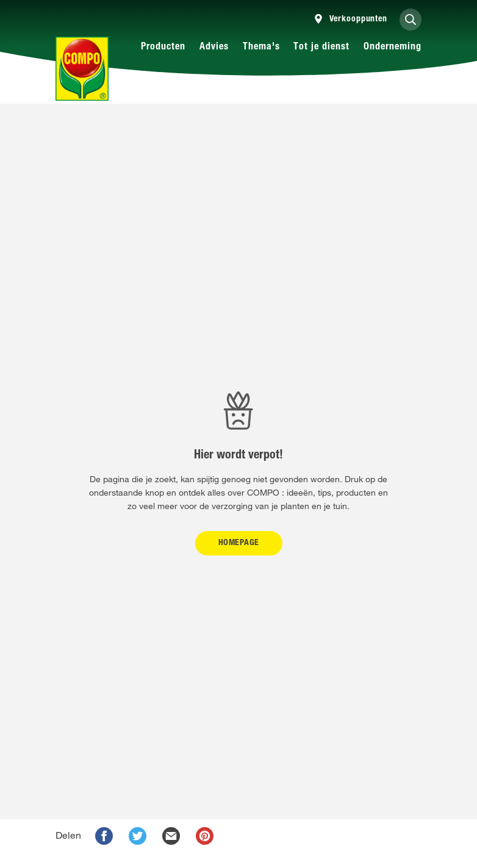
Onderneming (393, 48)
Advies (214, 48)
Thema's (261, 48)
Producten (163, 48)
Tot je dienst (321, 48)
